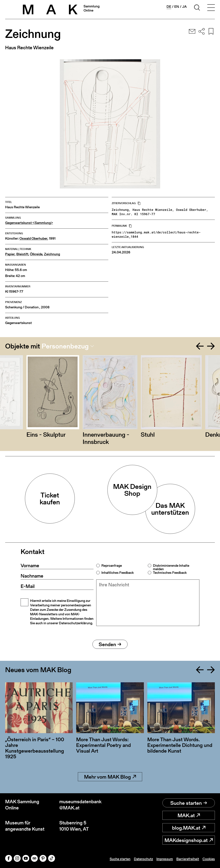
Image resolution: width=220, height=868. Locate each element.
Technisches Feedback (170, 573)
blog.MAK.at (189, 828)
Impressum (165, 859)
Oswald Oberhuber (33, 238)
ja (184, 7)
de (169, 7)
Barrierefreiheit (188, 859)
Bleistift (22, 254)
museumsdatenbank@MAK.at (80, 805)
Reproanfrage (112, 566)
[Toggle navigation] (211, 8)
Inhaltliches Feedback (118, 573)
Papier (10, 254)
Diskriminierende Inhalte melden (171, 567)
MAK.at (189, 815)
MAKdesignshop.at (189, 840)
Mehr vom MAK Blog (110, 777)
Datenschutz (143, 859)
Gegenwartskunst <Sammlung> (29, 223)
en (177, 7)
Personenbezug (65, 346)
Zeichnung (52, 254)
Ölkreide (36, 254)
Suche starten (189, 803)
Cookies (209, 859)
